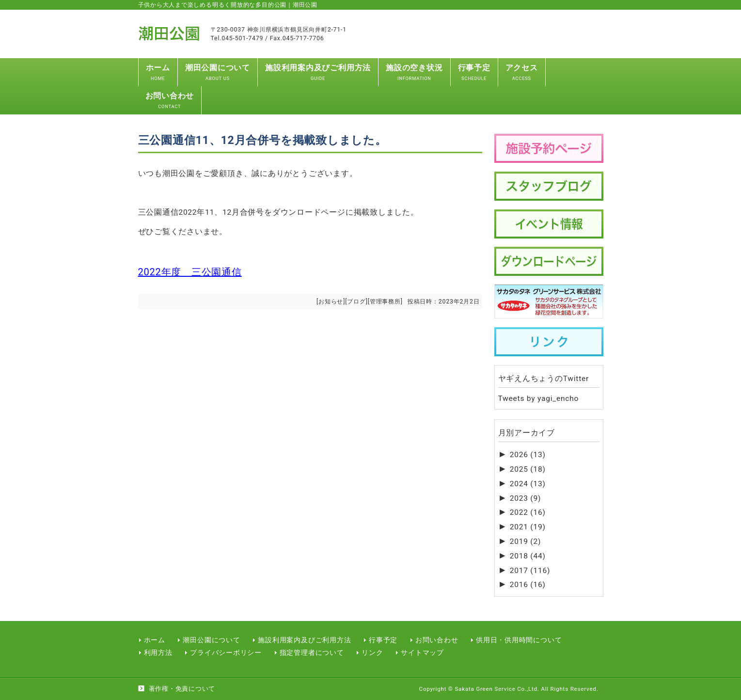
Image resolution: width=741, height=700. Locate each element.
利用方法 (158, 652)
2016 (528, 585)
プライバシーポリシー (226, 652)
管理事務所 (385, 301)
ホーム (155, 640)
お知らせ (331, 301)
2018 (528, 556)
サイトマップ (422, 652)
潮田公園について (211, 640)
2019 (525, 541)
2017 (530, 571)
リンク (372, 652)
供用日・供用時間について (519, 640)
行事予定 (383, 640)
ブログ (356, 301)
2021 (528, 527)
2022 (528, 512)
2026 (528, 455)
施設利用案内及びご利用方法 (304, 640)
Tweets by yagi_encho (539, 398)
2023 (525, 498)
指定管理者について (312, 652)
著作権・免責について (182, 689)
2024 (528, 484)
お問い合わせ (437, 640)
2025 (528, 469)
